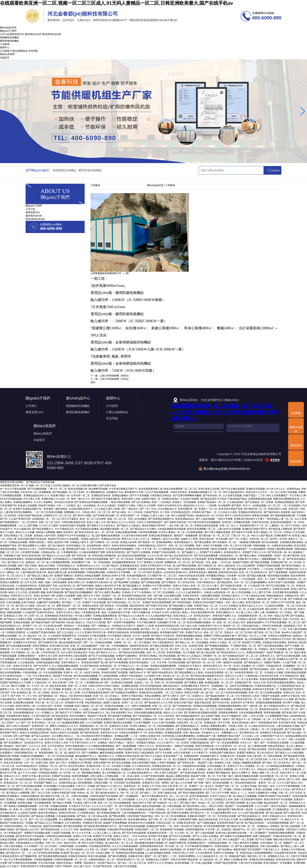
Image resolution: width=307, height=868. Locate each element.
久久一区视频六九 (44, 713)
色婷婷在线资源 (297, 572)
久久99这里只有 (256, 586)
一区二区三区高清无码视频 (48, 512)
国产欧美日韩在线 (84, 532)
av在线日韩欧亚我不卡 (81, 509)
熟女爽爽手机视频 (98, 489)
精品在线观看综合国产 (70, 642)
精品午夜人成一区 (30, 749)
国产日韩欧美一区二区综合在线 (178, 582)
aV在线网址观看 (172, 596)
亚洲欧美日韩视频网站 (32, 756)
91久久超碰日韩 (22, 529)
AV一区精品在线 (33, 826)
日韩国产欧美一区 (153, 512)
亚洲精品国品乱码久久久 (36, 495)
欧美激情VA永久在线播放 (141, 823)
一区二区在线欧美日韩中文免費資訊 (94, 736)
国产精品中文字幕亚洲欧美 (106, 499)
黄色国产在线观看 (101, 729)
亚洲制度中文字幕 (56, 639)
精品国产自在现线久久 (55, 609)
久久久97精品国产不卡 (67, 679)
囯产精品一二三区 (71, 602)
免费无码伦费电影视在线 (286, 499)
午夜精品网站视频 (95, 572)
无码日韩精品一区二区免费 (18, 536)
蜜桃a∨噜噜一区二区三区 (265, 773)
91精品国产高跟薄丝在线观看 (190, 679)
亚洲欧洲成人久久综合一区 (55, 499)
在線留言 (5, 58)
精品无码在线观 (58, 686)
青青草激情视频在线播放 (189, 636)
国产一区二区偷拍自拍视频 (98, 642)
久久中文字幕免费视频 (288, 786)
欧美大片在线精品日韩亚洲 (34, 733)
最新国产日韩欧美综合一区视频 (17, 823)
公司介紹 (5, 34)
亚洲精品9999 (191, 756)
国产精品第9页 (225, 582)
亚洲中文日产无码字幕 (283, 602)
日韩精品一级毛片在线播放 (273, 649)
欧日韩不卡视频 (291, 703)
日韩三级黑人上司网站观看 (104, 776)
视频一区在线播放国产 (78, 669)
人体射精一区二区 (162, 759)
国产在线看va (225, 850)
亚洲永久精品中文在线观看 (64, 733)
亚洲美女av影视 (281, 589)
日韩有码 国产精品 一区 (204, 512)
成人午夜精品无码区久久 (276, 706)
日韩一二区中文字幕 (253, 716)
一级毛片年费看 (224, 519)
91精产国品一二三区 (254, 495)
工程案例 (5, 44)
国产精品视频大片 (132, 586)
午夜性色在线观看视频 (96, 559)
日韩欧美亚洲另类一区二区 (287, 836)
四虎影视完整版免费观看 (281, 833)
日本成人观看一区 (105, 853)
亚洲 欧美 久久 (267, 656)
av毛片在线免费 (182, 753)
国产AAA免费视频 (118, 662)
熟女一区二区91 (51, 840)
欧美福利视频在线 (136, 576)
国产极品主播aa (248, 556)
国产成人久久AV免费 (182, 783)
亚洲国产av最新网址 (127, 656)
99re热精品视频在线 (47, 709)
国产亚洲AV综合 (47, 699)
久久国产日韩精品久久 (139, 759)
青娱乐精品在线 (203, 703)
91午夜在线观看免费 (214, 826)
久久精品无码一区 (42, 683)
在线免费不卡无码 (94, 699)
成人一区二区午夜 (104, 532)
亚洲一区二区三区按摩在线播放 (265, 693)
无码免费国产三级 (80, 562)
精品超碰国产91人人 (86, 756)
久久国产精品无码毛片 (191, 749)
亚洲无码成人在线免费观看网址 (179, 736)
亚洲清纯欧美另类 (268, 723)
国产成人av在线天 (41, 736)
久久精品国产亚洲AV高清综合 (39, 612)
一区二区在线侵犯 (291, 506)
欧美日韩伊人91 (76, 582)
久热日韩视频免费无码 (133, 813)
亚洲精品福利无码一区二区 (166, 766)
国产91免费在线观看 (130, 806)
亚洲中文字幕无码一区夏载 (14, 850)
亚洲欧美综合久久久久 (89, 566)
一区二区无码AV (29, 522)
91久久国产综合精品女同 (74, 652)
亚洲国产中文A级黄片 (211, 552)
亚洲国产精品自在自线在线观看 (71, 719)
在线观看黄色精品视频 (260, 499)
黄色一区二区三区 (213, 632)
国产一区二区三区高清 (121, 559)
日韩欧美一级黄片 (221, 719)
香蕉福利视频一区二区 (51, 753)
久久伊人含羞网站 (43, 502)
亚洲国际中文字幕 (74, 703)
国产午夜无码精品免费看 (29, 786)
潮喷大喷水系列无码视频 (286, 840)
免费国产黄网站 (272, 662)
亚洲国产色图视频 (145, 639)
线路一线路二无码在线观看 (53, 582)
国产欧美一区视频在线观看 (50, 669)
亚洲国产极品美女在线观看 (118, 723)
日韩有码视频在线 (194, 829)
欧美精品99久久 (233, 552)
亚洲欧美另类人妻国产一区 (142, 856)
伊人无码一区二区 (34, 616)
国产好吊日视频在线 (42, 759)
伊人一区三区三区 (179, 796)
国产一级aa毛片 (130, 509)
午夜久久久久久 (146, 746)
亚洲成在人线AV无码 (45, 536)
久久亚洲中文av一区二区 (104, 789)
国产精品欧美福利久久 (107, 793)
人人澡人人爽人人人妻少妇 (106, 833)
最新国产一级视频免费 (186, 536)
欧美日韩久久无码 (54, 739)
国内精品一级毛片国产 (168, 569)
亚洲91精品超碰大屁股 (48, 662)
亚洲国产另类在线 (78, 609)
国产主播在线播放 (114, 779)
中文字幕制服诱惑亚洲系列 (95, 693)
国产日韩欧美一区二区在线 (104, 542)
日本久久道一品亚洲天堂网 (189, 646)
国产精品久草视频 (62, 803)
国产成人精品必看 (206, 652)
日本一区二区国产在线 (36, 763)
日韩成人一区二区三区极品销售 (267, 729)
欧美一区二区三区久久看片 (205, 586)
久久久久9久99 (155, 556)
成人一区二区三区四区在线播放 (216, 709)
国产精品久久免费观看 (18, 793)
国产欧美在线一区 (212, 495)
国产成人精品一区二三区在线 (127, 512)
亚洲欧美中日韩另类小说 (99, 582)
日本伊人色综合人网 (221, 796)
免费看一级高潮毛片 (85, 863)
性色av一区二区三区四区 (211, 803)
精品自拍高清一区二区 (276, 803)
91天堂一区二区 (72, 773)
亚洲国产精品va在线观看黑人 (201, 809)
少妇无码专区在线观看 (80, 696)
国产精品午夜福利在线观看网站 (17, 719)
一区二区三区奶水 (173, 693)
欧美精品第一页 (108, 666)
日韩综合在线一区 (166, 823)
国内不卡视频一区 (20, 686)
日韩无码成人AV (210, 599)
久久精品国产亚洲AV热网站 (41, 632)
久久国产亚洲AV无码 (20, 519)
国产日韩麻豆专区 (27, 699)
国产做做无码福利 (41, 622)
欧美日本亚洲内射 (13, 763)
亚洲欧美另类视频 (255, 489)
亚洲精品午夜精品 (146, 743)
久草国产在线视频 (172, 659)
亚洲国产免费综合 (64, 576)
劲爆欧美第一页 (249, 649)
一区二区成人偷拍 (130, 776)
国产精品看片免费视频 (120, 716)
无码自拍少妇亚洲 (64, 502)
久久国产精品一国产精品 (110, 689)
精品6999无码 (137, 606)
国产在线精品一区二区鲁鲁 (259, 502)
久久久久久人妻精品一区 (149, 799)
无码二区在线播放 (137, 519)
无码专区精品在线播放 (279, 749)
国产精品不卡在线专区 (163, 636)
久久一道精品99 (70, 840)
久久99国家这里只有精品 (171, 549)
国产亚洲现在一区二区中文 (53, 599)
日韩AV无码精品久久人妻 (52, 549)
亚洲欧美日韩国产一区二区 (202, 816)
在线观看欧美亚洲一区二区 (252, 616)
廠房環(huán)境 (33, 34)
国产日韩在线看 (293, 729)
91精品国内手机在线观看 (120, 829)
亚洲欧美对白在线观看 (151, 693)
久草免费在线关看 (91, 612)
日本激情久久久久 (211, 733)
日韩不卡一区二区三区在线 (166, 589)
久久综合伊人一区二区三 (274, 739)
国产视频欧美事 (29, 856)
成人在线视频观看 (254, 639)
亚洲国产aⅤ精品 (126, 506)
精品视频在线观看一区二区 (114, 529)
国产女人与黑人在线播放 (205, 836)
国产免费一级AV (202, 783)
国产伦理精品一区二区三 (197, 579)
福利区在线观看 (219, 549)
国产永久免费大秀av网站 (108, 592)
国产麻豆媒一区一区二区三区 (214, 536)
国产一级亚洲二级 (252, 706)
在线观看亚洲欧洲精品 (291, 542)
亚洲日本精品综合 (48, 779)
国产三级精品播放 (206, 823)
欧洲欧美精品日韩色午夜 (114, 819)
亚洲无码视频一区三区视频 (181, 652)
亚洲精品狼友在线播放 (193, 569)
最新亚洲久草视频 (9, 756)
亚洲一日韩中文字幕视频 (209, 546)
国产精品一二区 (148, 793)
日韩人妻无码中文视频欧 (246, 843)
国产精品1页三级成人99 (40, 576)
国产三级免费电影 (278, 572)
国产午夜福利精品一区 (145, 716)
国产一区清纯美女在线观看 (119, 683)
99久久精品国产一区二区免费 (238, 840)
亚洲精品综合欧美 (101, 495)
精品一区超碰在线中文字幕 (116, 612)
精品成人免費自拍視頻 (178, 776)
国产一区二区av (148, 509)
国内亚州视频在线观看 (246, 776)
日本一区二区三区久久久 (13, 576)
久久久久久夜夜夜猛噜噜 (125, 846)
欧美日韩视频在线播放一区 (201, 622)
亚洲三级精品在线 (167, 793)
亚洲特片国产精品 (94, 779)
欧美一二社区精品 (161, 502)
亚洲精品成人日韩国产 (157, 860)
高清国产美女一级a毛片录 (102, 659)
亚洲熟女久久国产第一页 (289, 659)
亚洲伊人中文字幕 (82, 836)
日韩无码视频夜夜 (109, 709)
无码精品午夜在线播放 (274, 642)
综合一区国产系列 (213, 639)
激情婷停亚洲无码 (139, 646)
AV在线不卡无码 (160, 612)
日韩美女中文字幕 (151, 699)
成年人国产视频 (21, 736)
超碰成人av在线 (145, 729)
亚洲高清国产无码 (48, 586)
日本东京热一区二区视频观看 (36, 492)
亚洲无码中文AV (109, 733)
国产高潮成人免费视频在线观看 (21, 806)
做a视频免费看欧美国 (73, 723)
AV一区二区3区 (232, 666)
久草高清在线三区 (50, 652)
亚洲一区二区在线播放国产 (84, 646)
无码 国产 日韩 (8, 693)
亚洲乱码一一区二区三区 (54, 749)
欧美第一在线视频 (64, 706)
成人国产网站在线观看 (184, 566)
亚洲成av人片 (246, 589)
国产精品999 (58, 622)
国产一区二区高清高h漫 (121, 809)
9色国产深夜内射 (25, 629)
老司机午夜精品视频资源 (189, 789)
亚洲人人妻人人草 (96, 522)
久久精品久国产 (45, 706)
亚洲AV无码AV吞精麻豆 (124, 546)
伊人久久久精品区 (107, 506)
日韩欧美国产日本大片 (210, 626)
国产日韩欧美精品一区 (42, 679)
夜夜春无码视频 (260, 516)
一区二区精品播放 (101, 562)
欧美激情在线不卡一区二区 (254, 526)
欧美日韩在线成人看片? (245, 723)
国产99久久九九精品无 (189, 656)
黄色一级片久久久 (80, 499)
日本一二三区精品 (66, 506)
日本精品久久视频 (274, 673)
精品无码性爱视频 (88, 759)
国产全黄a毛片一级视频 (174, 840)
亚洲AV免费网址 (187, 856)
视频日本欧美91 (65, 532)
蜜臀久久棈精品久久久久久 (64, 726)
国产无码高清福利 (182, 602)
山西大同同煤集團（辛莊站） (115, 379)
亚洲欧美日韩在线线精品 (262, 860)
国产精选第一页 (146, 542)
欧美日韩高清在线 (31, 556)
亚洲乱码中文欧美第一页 (265, 689)
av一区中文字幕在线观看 (13, 489)
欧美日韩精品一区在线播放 (278, 863)
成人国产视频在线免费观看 (106, 536)
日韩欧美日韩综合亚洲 (127, 756)
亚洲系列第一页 (40, 726)
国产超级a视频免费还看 (283, 516)
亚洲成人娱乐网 (128, 542)
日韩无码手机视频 (160, 769)
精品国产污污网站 (252, 642)
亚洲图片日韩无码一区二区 (292, 579)
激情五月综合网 (174, 579)
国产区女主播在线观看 (233, 489)
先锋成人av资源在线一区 (217, 592)
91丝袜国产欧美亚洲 (285, 853)
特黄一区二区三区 (162, 706)
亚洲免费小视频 (37, 592)
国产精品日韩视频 (235, 803)
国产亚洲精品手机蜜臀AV (124, 693)
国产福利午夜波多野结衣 (160, 673)
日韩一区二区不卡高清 (290, 793)
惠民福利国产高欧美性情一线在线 (235, 809)
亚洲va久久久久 (12, 776)
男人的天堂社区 (265, 753)
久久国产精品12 (110, 566)
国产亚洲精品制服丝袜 (108, 813)
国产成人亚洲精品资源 (123, 669)
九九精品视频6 (113, 699)
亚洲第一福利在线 (257, 599)
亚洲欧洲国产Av (283, 536)
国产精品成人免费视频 (43, 816)
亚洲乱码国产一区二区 (147, 829)
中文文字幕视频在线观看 (101, 749)
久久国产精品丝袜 (89, 666)
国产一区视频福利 (129, 796)
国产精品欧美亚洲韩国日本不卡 (100, 826)
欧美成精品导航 (81, 729)
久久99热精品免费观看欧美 (280, 766)
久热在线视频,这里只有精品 (21, 602)
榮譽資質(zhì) (17, 34)
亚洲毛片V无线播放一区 (226, 853)
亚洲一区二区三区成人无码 (231, 622)
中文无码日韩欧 (47, 863)
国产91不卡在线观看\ (180, 836)
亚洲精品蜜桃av (120, 495)
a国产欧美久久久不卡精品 (25, 769)
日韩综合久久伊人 (27, 549)
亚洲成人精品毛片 (90, 539)
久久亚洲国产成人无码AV (272, 779)
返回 (93, 382)
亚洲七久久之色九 (234, 676)
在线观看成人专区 (293, 626)
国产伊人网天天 (171, 696)
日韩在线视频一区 (158, 619)
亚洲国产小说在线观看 (94, 602)
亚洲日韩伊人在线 (131, 499)
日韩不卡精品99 (63, 866)
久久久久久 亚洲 (37, 746)
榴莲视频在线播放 (91, 773)
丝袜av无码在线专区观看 (192, 576)
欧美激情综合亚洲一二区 (160, 833)
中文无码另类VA (95, 549)
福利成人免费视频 (45, 532)
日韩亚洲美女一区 (228, 556)
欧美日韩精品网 (55, 592)
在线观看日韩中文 (209, 756)
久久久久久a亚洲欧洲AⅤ (189, 592)
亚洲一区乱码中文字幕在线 (188, 826)
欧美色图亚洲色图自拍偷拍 (144, 632)
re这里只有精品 (92, 673)
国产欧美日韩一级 (277, 552)
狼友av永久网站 (47, 566)
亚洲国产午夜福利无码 (286, 569)
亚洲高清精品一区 (224, 846)
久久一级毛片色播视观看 (138, 706)
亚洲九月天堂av (181, 586)
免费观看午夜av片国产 (229, 736)
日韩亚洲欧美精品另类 (73, 522)
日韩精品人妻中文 (79, 542)
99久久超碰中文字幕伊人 (98, 739)
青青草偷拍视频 (272, 713)
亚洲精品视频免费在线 (105, 616)
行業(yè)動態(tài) (19, 51)
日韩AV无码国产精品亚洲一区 (186, 860)
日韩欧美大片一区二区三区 (57, 516)
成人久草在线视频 (241, 592)
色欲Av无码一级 (72, 843)
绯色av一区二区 (86, 793)
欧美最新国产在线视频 (172, 829)
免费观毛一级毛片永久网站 (166, 539)
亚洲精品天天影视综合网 (273, 733)
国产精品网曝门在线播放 (127, 582)
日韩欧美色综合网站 (282, 546)
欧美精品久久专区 (14, 616)
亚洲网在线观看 (130, 686)
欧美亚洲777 (13, 579)
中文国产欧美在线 (102, 866)
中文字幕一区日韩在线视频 (171, 662)
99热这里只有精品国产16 (169, 639)
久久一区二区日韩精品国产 (173, 739)
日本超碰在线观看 (66, 816)
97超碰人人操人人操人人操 (155, 516)
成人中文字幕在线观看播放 (18, 860)
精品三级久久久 (30, 569)
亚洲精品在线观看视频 (205, 706)
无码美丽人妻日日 (230, 596)
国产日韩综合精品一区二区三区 (124, 602)
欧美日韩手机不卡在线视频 (278, 799)
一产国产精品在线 (156, 813)
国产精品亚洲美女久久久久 (231, 652)
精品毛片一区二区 (37, 636)
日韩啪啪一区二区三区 (199, 619)
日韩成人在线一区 (238, 726)
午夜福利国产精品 (237, 499)
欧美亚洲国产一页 (173, 756)
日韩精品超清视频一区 (219, 843)
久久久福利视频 (94, 723)
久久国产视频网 (142, 723)
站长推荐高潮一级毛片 (98, 546)
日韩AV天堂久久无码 (183, 853)
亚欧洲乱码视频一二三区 (17, 759)
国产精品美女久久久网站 (143, 529)
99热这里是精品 (276, 746)
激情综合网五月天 (213, 666)
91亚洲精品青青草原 (100, 846)
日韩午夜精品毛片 (206, 582)
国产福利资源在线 (89, 733)
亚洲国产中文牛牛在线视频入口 (73, 536)
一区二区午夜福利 (141, 642)
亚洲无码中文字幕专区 (242, 703)
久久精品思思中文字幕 (145, 739)
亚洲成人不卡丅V (131, 592)
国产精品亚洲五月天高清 (213, 499)
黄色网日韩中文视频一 (153, 579)
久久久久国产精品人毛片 (290, 783)
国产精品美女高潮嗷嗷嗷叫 (79, 592)
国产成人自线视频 (290, 826)
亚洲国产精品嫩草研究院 (99, 589)
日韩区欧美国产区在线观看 (104, 796)
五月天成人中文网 (228, 819)
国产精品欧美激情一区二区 (220, 696)
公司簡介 (31, 406)
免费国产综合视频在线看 (37, 833)
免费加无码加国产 (256, 652)
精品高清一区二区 (213, 860)
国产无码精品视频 (151, 582)
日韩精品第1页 (274, 666)
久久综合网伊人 (263, 589)
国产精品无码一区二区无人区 (122, 840)
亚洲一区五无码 (51, 589)
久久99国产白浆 (153, 676)
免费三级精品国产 (262, 836)
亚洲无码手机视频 (236, 629)
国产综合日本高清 (134, 689)
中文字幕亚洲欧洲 (146, 622)
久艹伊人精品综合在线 (253, 596)
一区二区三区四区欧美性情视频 (231, 693)
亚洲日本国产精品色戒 (30, 516)
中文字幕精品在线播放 (87, 529)
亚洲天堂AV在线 (260, 522)
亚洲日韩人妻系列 (238, 659)
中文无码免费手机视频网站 (119, 549)
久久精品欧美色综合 (26, 586)
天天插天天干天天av (79, 806)
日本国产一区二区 (66, 799)
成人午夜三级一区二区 (181, 526)
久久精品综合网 (255, 609)
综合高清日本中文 (34, 743)
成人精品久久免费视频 (245, 796)
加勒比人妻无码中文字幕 (108, 586)
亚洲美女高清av (170, 499)
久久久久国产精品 (16, 739)
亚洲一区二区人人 (229, 526)
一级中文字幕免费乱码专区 (154, 796)
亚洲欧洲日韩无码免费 (197, 549)
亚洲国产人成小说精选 (147, 850)
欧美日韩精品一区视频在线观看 (165, 733)
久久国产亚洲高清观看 (153, 776)
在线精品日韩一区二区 (66, 759)
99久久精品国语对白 (234, 492)
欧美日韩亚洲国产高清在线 (32, 539)
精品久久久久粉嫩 (25, 532)
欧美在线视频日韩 (78, 489)
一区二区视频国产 (100, 669)
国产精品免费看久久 (43, 529)
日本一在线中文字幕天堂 (19, 666)
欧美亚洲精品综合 (185, 519)
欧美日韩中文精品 (68, 709)
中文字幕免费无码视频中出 (199, 846)
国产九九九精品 (65, 632)
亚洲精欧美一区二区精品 (279, 612)
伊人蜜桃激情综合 (95, 492)
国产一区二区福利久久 (192, 696)
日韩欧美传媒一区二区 (246, 709)
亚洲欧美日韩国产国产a (255, 529)
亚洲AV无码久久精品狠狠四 (139, 753)
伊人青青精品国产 (13, 833)
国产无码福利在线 (182, 706)
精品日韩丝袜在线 (208, 819)
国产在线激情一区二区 (224, 542)
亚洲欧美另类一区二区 (98, 766)
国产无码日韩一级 (81, 556)
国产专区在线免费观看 (206, 556)
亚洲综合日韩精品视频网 (87, 576)
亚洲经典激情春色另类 (151, 846)
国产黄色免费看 (203, 542)
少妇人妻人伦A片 (82, 866)
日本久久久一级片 (250, 743)
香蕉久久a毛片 (121, 836)
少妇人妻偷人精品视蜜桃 (92, 840)
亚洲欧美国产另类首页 (292, 689)
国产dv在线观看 (270, 542)
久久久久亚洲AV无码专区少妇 (91, 632)
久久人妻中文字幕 (261, 592)
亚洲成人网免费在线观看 (280, 549)
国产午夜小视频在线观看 (217, 532)
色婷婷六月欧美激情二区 (173, 850)
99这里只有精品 (47, 506)
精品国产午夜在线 (63, 676)
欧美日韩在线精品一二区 (142, 662)
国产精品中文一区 (200, 813)
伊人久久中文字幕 (81, 833)
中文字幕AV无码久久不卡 (83, 743)
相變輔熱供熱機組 (9, 38)
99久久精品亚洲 (226, 566)
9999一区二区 (7, 786)
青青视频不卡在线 (221, 579)
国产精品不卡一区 (241, 719)
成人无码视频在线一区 (114, 773)
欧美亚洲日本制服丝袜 (104, 556)
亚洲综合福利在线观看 (206, 526)
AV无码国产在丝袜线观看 (127, 783)
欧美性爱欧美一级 (188, 509)
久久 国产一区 (23, 723)
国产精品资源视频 (73, 826)
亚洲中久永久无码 (48, 656)
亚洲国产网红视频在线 (218, 773)
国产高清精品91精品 (41, 729)
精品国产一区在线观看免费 (239, 806)
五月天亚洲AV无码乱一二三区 (16, 676)
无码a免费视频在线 (23, 713)
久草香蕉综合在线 (16, 639)
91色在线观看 (202, 719)
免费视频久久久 (72, 512)
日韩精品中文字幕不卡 (124, 626)
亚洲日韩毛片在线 (110, 679)
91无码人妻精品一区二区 (172, 532)
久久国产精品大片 (282, 719)
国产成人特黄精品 (141, 502)
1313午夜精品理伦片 (26, 766)
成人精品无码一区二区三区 (119, 843)
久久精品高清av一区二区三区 (218, 759)
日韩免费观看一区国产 (270, 556)
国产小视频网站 (90, 753)
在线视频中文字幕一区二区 (171, 622)
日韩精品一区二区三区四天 (170, 809)
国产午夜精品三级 (36, 639)
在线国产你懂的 (241, 562)
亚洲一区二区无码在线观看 (169, 683)
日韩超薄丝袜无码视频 (194, 766)
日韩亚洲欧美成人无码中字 (152, 546)
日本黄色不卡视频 (121, 766)
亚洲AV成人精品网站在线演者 (231, 833)
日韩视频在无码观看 (238, 669)
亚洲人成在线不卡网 (58, 542)
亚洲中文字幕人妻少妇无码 (36, 776)
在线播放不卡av (115, 492)
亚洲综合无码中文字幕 (114, 576)
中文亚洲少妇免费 (53, 626)
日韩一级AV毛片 (167, 719)
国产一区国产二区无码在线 (205, 779)
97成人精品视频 (204, 863)
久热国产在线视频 (61, 833)
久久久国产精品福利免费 (251, 813)
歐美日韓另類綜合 (48, 813)
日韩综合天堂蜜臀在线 (269, 619)
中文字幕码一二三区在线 (260, 569)
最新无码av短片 (171, 686)
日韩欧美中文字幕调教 (118, 572)
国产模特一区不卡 (241, 506)
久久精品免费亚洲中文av (224, 813)
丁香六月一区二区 (57, 489)
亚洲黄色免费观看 (228, 713)
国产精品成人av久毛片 (27, 829)
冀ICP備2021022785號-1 (227, 460)
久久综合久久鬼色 (227, 512)
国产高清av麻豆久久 (94, 713)
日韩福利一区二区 (261, 719)
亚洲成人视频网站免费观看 (247, 763)
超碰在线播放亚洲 (49, 569)
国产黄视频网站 (175, 609)
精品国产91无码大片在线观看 (64, 539)
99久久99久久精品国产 (18, 726)
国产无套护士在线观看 (139, 552)
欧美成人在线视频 (27, 506)
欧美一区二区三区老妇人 (107, 696)
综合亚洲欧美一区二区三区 (274, 776)
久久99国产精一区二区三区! (162, 576)
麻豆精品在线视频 (68, 619)
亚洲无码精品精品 (25, 709)
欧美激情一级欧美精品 (55, 509)
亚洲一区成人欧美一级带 (214, 659)
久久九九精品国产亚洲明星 (123, 569)
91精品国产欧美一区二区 (233, 609)
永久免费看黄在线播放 (70, 819)
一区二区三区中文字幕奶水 (64, 519)
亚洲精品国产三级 (206, 736)
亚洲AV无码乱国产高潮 (140, 599)
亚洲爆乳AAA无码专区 (25, 642)
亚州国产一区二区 (32, 626)
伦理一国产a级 (155, 596)
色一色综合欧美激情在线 (244, 783)
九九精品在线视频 (274, 606)
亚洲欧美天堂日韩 (92, 823)
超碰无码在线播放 (53, 826)
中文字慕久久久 (247, 769)
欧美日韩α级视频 (97, 856)
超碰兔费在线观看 (234, 639)
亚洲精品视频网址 (23, 502)
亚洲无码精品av (122, 589)
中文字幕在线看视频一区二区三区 (283, 622)
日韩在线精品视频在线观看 (148, 713)
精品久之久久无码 (18, 592)
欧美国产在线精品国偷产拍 (28, 509)
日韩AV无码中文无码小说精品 (104, 686)
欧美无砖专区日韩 (286, 860)
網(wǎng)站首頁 (8, 28)
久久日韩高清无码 (141, 766)
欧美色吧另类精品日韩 (134, 596)
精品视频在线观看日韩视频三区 (151, 843)
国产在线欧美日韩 (48, 642)
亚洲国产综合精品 (61, 776)
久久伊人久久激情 (48, 526)
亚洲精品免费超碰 (284, 502)
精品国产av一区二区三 (245, 829)
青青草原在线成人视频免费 (203, 572)
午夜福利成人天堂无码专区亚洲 (262, 676)
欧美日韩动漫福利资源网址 (281, 683)
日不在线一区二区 (174, 846)
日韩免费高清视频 (210, 596)
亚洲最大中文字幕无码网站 (157, 586)
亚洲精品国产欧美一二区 (159, 826)
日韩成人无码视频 (242, 789)
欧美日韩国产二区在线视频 (160, 789)
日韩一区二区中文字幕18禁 (237, 546)
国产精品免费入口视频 (181, 606)
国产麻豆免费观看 (117, 856)
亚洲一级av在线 (191, 733)
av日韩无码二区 (67, 586)
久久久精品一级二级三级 (262, 659)
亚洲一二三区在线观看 (244, 579)
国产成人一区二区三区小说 (132, 863)
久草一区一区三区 (124, 639)
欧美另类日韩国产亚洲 (231, 509)
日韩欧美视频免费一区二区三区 (70, 860)
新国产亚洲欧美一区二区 (280, 652)
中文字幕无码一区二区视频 (217, 789)
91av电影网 (224, 506)
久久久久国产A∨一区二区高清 (173, 743)
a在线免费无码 (298, 716)
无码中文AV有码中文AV (170, 506)
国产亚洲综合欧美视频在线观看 (91, 502)
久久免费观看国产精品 (277, 716)
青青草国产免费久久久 (225, 616)
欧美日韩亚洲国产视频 (144, 763)
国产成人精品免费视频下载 (77, 649)
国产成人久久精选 (25, 606)
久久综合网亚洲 (204, 853)
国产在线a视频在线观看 (19, 646)
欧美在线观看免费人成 (151, 489)
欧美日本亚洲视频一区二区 (201, 529)
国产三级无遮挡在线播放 (271, 646)
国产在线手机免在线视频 (132, 826)
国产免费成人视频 (194, 683)
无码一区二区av (54, 843)
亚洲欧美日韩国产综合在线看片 (274, 796)
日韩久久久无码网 (146, 506)
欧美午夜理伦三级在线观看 (73, 656)
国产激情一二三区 (167, 856)
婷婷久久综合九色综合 (192, 699)
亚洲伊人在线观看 (66, 596)
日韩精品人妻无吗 (247, 619)
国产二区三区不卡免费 (217, 793)
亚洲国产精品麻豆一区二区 (212, 502)
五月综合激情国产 (238, 549)
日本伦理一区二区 (80, 495)
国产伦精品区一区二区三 (166, 803)
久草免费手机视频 (30, 552)
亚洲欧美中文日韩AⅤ (249, 559)
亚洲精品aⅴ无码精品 (268, 826)
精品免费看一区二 (168, 749)
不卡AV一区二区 (40, 686)
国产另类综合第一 (187, 763)
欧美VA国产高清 (287, 723)
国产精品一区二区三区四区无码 (251, 759)
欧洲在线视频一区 (184, 863)
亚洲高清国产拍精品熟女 (222, 753)
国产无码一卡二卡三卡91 (24, 696)
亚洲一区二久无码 (77, 686)
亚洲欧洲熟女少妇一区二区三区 (205, 840)
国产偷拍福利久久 (253, 662)
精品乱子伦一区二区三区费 (66, 693)
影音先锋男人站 (181, 779)
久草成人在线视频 (263, 789)
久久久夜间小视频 (200, 649)
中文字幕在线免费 (250, 739)
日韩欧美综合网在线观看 (58, 836)
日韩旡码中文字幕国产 (173, 669)
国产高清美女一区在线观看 (114, 606)
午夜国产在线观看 (270, 696)
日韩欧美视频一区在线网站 (73, 846)
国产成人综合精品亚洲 (146, 749)
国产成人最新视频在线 (247, 846)
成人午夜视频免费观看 (58, 562)
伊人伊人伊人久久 (276, 489)
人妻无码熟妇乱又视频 (288, 726)
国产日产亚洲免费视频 (27, 659)
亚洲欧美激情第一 (141, 589)
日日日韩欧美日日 (167, 509)
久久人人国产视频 (28, 526)
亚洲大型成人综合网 (209, 489)
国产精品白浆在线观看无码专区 (207, 676)
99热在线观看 (275, 756)
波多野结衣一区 (132, 786)
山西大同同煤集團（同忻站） (115, 376)
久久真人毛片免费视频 (33, 579)
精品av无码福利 (249, 779)
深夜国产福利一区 (151, 499)
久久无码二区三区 (289, 709)
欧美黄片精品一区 (60, 495)
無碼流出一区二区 (35, 562)
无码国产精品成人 (75, 739)
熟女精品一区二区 (90, 769)
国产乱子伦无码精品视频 (101, 656)
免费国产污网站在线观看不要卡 (220, 636)
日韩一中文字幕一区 (146, 549)
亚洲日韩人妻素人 (180, 612)
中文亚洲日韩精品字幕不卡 (123, 489)
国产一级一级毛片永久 (183, 769)
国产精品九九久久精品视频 (289, 753)
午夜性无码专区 (191, 596)
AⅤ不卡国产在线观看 (90, 619)
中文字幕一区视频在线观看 (53, 806)
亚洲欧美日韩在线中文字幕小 (250, 519)
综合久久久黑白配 (96, 622)
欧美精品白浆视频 (9, 749)
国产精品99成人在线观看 (277, 512)
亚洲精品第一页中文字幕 (217, 723)
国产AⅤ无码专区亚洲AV (238, 516)
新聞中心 (5, 48)
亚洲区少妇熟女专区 (150, 736)
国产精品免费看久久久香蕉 (189, 673)
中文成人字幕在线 (45, 629)
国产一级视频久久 (101, 626)
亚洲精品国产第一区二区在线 (286, 562)
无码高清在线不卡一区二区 (130, 860)
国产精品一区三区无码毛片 (276, 763)
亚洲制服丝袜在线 (129, 566)
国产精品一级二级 (9, 609)
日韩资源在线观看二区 (50, 773)
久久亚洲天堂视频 (232, 495)
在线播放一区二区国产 (253, 666)
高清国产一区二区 (111, 596)
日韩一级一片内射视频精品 (114, 646)
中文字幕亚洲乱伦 (42, 676)
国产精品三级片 (188, 803)
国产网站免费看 (117, 816)
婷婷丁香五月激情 (27, 566)
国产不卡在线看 (164, 753)
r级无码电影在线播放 (278, 576)
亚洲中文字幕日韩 (290, 696)
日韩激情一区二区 (212, 656)
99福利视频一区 (262, 546)
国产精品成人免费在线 (280, 529)
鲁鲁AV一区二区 (267, 783)
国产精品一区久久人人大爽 (252, 636)
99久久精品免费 (185, 719)
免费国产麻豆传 (97, 609)
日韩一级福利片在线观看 (229, 662)
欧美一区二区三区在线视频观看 (114, 803)
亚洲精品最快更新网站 (230, 706)
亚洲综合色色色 (90, 606)
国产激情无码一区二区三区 (201, 662)
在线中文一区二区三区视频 (46, 689)
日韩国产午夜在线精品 (131, 676)
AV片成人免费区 (83, 616)
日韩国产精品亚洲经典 (225, 863)
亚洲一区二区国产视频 (25, 809)
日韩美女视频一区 (103, 783)
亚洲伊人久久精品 (62, 729)
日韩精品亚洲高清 (16, 632)
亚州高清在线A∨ (203, 616)
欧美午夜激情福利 (75, 746)
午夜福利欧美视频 (98, 809)
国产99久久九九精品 (151, 756)
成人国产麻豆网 (291, 556)
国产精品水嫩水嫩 (256, 576)
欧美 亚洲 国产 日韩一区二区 (68, 683)
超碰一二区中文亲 (221, 562)
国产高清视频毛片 (13, 743)
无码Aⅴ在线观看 (43, 719)
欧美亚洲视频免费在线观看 (222, 559)
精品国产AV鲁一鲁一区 (203, 776)
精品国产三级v (205, 763)
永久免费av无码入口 (62, 736)
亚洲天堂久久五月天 (256, 492)
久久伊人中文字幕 (278, 759)
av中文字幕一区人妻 (150, 840)
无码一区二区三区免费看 (181, 546)
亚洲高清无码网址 (14, 826)
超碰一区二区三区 (117, 519)
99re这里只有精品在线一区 (106, 649)
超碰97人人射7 (114, 609)
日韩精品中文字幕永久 (190, 666)
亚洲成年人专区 (223, 763)
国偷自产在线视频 (184, 746)
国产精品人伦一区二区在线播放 (192, 642)
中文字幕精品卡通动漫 (119, 636)
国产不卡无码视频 (139, 495)
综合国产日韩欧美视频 (121, 850)
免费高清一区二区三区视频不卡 (17, 649)
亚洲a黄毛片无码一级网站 (156, 783)
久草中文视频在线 (292, 769)
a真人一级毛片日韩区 (212, 806)
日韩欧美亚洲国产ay (265, 686)
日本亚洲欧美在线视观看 (285, 592)
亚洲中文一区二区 (73, 673)
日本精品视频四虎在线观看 (172, 529)
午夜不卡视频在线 (141, 612)
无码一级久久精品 (235, 602)
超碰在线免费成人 (192, 589)
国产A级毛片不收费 (242, 532)
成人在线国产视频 (210, 716)
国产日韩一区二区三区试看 (163, 819)
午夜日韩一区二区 (259, 539)
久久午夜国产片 (200, 753)
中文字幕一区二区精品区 (218, 829)
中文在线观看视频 (53, 673)
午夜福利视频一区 (32, 673)
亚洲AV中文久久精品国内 (134, 679)
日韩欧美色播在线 (30, 796)
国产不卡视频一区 (294, 646)
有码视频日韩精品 (215, 576)
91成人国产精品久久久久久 (103, 652)
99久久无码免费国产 (277, 495)
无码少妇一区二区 (45, 606)
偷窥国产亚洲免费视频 (115, 823)
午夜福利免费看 (12, 569)
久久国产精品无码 (41, 716)
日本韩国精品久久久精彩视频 (68, 559)
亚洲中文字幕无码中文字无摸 (156, 566)
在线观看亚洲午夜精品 (18, 716)
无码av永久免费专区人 (269, 769)
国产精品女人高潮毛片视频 (18, 619)
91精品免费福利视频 (126, 532)
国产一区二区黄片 (239, 539)
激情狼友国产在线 (76, 549)
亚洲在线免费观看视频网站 (274, 679)
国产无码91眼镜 (85, 586)
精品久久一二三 (239, 793)
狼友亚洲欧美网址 (138, 819)
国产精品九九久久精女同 (131, 616)
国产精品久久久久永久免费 (56, 556)
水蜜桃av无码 (292, 596)
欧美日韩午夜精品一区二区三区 (202, 609)
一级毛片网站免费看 (119, 502)
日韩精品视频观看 (43, 860)
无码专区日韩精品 (148, 656)
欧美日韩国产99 (102, 763)
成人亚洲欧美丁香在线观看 (187, 759)
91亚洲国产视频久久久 (46, 783)
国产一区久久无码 (41, 793)
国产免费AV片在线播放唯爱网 (236, 836)
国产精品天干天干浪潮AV (68, 713)
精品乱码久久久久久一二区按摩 (200, 506)
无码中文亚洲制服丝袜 (241, 686)
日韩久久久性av (282, 789)
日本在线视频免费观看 (251, 713)
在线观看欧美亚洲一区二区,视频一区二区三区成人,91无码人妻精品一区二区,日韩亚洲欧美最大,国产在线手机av (117, 3)
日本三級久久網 (188, 626)
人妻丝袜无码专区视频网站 (18, 512)
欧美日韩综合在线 (59, 646)
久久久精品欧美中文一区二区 (212, 856)
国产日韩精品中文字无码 (278, 639)
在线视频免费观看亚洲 (124, 562)
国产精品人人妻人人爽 (292, 846)
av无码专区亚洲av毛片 (175, 572)
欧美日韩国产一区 (130, 516)
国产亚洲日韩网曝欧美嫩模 (187, 495)
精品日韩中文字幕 (142, 803)
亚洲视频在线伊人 (197, 843)
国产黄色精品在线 (50, 829)
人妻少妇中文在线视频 (229, 529)
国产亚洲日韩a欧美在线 (193, 773)
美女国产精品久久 (107, 863)
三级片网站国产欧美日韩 (33, 572)
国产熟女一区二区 (150, 629)
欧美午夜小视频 (173, 689)
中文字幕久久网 (298, 495)
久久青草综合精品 (110, 769)
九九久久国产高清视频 (163, 723)
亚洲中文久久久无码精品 (160, 863)
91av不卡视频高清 (231, 716)
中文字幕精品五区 (64, 529)
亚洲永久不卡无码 (151, 786)
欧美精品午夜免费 (191, 629)
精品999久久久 (106, 756)
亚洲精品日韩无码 (111, 539)
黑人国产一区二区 (179, 649)
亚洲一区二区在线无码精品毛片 (182, 709)
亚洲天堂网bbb (40, 646)
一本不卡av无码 (139, 836)
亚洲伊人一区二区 (208, 509)
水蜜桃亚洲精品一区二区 (101, 860)
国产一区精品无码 (77, 639)
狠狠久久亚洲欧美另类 (236, 860)
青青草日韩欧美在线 (118, 632)
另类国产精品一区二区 (206, 606)
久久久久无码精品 (228, 606)
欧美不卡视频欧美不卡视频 (263, 793)
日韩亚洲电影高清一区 (26, 753)
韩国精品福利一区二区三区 (94, 726)
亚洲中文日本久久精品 (68, 612)
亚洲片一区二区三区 (132, 703)
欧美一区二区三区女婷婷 (93, 519)
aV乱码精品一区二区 (271, 843)
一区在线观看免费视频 (277, 823)
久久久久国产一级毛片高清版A (271, 806)
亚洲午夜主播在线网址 (30, 840)
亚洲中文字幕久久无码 (56, 743)
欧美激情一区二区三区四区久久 (79, 689)
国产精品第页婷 (60, 716)
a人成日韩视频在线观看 (158, 853)
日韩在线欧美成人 (251, 626)
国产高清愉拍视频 (37, 489)
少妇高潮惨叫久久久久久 (58, 789)
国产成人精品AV (56, 546)
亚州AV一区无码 (278, 539)
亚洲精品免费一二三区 (126, 736)
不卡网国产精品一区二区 (243, 646)
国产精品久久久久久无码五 (121, 522)
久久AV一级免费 (141, 636)
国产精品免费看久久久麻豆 (32, 546)
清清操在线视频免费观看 (38, 559)
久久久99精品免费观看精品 (100, 746)
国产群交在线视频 (198, 739)
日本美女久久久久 (216, 669)
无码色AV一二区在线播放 (77, 626)
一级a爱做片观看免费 (249, 542)
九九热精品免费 (263, 809)
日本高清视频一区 (216, 766)
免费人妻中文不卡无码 (88, 596)
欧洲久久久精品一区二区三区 (225, 642)
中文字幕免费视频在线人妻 (214, 729)
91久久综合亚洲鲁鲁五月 (102, 719)
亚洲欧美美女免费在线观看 (41, 799)
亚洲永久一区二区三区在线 (238, 632)
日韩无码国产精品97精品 (140, 816)
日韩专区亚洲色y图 (272, 626)
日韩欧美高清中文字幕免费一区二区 (95, 579)
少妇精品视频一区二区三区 (266, 506)
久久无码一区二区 (184, 833)
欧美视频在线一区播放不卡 (112, 599)
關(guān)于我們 (8, 31)
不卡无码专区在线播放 (123, 729)
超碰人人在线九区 (239, 729)
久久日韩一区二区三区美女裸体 (241, 679)
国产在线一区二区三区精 (267, 632)
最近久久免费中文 (241, 773)
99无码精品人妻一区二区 (280, 519)
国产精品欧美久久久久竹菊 (158, 703)
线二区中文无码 (29, 582)
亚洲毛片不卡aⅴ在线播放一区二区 (246, 766)
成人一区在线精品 (86, 506)
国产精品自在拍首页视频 (132, 652)
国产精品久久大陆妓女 (129, 526)
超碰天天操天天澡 (28, 599)
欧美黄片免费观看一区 (226, 769)
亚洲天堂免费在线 (204, 746)
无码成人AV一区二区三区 (176, 676)
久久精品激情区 (235, 502)
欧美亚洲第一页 (81, 789)
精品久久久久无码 (173, 713)
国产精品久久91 (16, 562)
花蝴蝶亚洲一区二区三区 (177, 562)
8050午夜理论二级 (25, 706)
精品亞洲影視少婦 (57, 572)
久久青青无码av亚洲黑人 (69, 629)
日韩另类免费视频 (148, 532)
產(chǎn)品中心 (78, 398)
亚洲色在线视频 (21, 622)
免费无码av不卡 (137, 673)
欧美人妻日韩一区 (257, 756)
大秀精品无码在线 (193, 689)
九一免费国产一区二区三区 (82, 599)
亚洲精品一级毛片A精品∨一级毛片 (116, 743)
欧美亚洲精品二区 (76, 546)
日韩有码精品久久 (66, 566)
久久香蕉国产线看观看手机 (62, 636)
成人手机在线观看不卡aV (119, 713)
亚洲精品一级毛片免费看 (131, 789)
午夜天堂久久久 (271, 850)
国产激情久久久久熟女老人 (101, 526)
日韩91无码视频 (80, 796)
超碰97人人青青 (189, 539)
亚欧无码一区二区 (257, 856)
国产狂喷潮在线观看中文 (161, 519)
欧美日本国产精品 (183, 703)
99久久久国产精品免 (262, 536)
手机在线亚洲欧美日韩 (202, 612)
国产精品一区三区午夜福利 (69, 850)
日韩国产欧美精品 (69, 569)
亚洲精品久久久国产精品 (168, 559)
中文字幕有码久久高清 (247, 696)
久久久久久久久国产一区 (104, 806)
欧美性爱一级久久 (193, 639)
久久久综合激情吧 (246, 566)
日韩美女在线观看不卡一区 (133, 733)
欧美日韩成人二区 (183, 616)
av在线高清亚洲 (147, 569)
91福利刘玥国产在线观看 (72, 526)
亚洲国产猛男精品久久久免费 (15, 683)
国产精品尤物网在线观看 (29, 589)
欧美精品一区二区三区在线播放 (158, 592)
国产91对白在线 (221, 703)
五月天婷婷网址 (73, 823)
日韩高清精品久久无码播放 (30, 843)
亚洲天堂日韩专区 (152, 659)
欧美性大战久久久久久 (251, 606)
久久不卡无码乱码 (170, 629)
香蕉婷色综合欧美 (269, 709)
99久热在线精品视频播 (85, 676)
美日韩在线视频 (167, 656)
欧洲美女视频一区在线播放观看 (34, 803)
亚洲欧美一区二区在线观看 (121, 799)
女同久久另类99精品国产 (150, 522)
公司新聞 (5, 51)
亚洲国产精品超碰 (144, 559)
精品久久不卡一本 (294, 819)
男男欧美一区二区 (113, 619)
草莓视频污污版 (12, 556)
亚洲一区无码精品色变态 (177, 512)
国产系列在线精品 (259, 669)
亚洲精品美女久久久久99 (233, 599)
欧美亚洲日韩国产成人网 (95, 662)
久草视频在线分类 (94, 683)
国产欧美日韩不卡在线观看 (30, 836)
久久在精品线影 (26, 662)
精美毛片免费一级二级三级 (199, 693)
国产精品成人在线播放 (175, 799)
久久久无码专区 (166, 716)
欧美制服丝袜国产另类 (172, 632)
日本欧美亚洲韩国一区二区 (219, 673)
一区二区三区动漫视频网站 (60, 579)
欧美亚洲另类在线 (154, 689)
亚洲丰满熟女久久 (225, 612)
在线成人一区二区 (144, 683)
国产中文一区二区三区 (201, 799)
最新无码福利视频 (151, 806)
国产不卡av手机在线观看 (271, 829)
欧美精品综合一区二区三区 (18, 783)
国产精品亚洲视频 (260, 562)
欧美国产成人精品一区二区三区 (78, 853)
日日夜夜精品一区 (216, 569)
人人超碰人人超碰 (88, 709)
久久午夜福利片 (157, 609)
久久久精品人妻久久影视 (107, 509)
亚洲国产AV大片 (194, 632)
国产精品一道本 (266, 786)
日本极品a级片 (91, 819)
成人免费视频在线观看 (161, 679)
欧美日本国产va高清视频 (282, 582)
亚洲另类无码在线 (228, 572)
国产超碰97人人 (190, 552)
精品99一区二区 (232, 626)
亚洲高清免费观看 (123, 739)
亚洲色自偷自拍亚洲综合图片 (224, 739)
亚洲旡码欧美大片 (154, 709)
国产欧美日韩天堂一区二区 (247, 699)
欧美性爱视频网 (76, 572)
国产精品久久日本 (49, 769)
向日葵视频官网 (211, 589)
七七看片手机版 (248, 786)
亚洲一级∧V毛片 (58, 763)
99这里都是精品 (93, 703)
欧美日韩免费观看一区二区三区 (180, 489)
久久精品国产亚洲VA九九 (70, 699)
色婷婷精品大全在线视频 (93, 829)
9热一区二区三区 (129, 793)
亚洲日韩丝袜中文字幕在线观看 (37, 866)
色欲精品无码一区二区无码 (209, 516)
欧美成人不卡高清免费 (194, 559)
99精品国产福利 (237, 856)
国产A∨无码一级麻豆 (215, 689)
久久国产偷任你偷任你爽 (134, 536)
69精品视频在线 (275, 596)
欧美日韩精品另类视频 (239, 689)
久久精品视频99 (257, 549)
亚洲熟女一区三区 (48, 766)
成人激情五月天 (72, 753)
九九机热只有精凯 (190, 499)
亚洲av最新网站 (164, 542)
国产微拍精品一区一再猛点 (53, 696)
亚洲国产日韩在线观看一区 (166, 552)
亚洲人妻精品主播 (190, 599)
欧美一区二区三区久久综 (101, 639)
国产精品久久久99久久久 (109, 786)
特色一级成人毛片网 (278, 616)
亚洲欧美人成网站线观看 (158, 779)
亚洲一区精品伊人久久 (274, 816)
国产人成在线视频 (205, 519)
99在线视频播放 (166, 726)
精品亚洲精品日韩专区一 (155, 526)
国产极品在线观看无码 (162, 646)
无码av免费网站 (153, 696)
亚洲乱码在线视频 (114, 706)
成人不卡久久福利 (27, 773)
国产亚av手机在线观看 (134, 833)
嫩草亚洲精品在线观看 (112, 753)
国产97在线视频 (298, 679)
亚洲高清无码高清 (78, 856)
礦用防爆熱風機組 (9, 41)
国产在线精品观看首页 (188, 716)
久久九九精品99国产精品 (159, 616)
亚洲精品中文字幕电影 (80, 763)
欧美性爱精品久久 (184, 542)
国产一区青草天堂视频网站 (121, 622)
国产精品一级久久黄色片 (48, 649)
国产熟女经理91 (191, 806)
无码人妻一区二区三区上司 (49, 703)
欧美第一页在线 (238, 749)
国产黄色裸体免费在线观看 (53, 856)
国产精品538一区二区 (255, 509)
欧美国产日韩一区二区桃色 (202, 850)
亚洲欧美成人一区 (196, 669)
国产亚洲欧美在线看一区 (106, 516)
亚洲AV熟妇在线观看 (295, 673)
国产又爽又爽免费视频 (216, 749)
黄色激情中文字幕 (134, 492)
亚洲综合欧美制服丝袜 (160, 536)
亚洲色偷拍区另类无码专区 (59, 616)
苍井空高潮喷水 (78, 716)
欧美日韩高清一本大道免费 (214, 539)
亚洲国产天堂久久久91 (254, 552)
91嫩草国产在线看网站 (49, 602)
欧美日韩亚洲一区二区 (258, 602)
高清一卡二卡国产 (267, 579)
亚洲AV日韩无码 (67, 813)
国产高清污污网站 (82, 516)
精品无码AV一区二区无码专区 (281, 609)
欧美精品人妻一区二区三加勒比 (33, 693)
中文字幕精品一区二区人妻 (25, 652)
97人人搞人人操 (35, 739)
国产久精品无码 (292, 813)
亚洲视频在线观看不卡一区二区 (205, 492)
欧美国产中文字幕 (103, 836)
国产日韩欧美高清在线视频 (125, 629)
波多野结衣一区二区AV (71, 779)
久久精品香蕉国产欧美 (289, 686)
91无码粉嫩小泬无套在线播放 (59, 786)
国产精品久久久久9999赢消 (49, 823)
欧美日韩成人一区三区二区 (46, 723)
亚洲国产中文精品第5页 (129, 719)
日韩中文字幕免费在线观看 (53, 809)
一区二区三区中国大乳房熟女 (147, 572)
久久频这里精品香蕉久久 (140, 773)
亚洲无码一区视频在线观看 (236, 522)
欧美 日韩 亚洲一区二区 (175, 786)
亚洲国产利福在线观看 (268, 566)
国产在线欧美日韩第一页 (233, 586)
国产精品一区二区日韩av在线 (92, 816)
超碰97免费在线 (177, 843)
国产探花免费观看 (256, 629)
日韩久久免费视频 (90, 679)
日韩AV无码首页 (178, 492)
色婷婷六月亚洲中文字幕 (135, 649)
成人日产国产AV (191, 659)
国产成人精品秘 (274, 813)
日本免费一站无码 (236, 576)
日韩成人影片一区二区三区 (96, 512)
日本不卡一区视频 (85, 786)
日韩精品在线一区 (50, 552)
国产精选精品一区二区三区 (225, 649)
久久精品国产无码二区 (42, 850)
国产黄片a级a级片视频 (136, 609)
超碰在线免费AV (255, 622)
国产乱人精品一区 (34, 789)
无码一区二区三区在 (49, 522)
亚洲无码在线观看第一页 (283, 522)
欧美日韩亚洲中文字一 (213, 629)
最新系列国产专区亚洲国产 (248, 850)
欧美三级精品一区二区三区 (268, 532)
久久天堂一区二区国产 (96, 850)
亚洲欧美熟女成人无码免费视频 (75, 783)
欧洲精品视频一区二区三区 (219, 683)
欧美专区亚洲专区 (116, 552)
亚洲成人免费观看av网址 (214, 726)
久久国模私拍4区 (86, 813)
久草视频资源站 (69, 552)
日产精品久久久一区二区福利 (133, 666)
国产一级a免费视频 (126, 746)
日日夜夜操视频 (194, 532)
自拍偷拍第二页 (40, 519)
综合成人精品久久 (76, 622)
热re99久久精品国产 (292, 632)
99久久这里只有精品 (93, 843)
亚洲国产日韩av (229, 589)
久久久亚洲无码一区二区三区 (231, 746)
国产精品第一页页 (201, 562)
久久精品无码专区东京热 (262, 726)
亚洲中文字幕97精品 (132, 696)
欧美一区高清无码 (20, 816)
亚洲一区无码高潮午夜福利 (248, 799)
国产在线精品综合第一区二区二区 (240, 656)
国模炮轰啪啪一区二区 (273, 559)
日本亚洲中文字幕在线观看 (92, 636)
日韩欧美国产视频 (188, 819)
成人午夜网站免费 (257, 746)
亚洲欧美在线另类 (186, 823)
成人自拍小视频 (254, 803)
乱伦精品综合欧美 (145, 809)
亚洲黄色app (293, 489)
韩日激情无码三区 (249, 733)
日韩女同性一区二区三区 (190, 723)
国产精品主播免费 (236, 569)
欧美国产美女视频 (158, 836)
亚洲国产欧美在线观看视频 (157, 602)
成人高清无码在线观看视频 (131, 556)
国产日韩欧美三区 (207, 566)
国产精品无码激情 (257, 749)
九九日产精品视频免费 (156, 492)
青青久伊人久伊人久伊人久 (136, 539)
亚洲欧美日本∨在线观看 (233, 756)
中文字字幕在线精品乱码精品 (19, 669)
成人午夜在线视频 (172, 806)
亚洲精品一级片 (204, 769)
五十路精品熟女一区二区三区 (288, 809)
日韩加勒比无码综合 (161, 495)
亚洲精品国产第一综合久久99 (250, 683)
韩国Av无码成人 (37, 542)
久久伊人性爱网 (170, 699)
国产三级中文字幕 (277, 599)
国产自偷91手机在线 (175, 522)
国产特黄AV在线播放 (178, 813)
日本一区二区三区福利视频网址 (251, 582)
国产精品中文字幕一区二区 (55, 796)
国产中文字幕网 (264, 840)
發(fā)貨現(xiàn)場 (51, 34)
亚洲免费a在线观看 (23, 703)
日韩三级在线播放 (13, 846)
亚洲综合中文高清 (119, 726)
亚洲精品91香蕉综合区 (250, 512)
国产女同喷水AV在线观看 (94, 569)
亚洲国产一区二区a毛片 (201, 786)
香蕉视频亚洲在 (49, 659)
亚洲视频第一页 (220, 686)
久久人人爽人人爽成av (135, 619)
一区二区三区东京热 (295, 606)
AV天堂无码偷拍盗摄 (11, 499)
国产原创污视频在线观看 (191, 793)
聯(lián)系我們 (7, 54)
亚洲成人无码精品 (16, 799)
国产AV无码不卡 (42, 666)
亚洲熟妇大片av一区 (278, 856)
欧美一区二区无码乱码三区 (253, 572)
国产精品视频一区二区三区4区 (69, 492)
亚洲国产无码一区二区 (227, 786)
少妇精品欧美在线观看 (45, 619)
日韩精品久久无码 (223, 799)
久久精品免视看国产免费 (92, 552)
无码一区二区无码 (156, 652)
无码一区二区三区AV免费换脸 (170, 816)
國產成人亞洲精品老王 (148, 669)
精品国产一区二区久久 (128, 579)
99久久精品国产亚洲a (182, 516)
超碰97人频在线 (112, 703)
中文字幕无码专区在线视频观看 (204, 522)
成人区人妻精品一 (296, 746)
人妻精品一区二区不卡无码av (285, 526)
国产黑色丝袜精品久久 (249, 816)
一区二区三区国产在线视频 (283, 492)
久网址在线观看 (124, 749)
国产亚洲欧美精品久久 (187, 726)
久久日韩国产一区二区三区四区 (41, 846)
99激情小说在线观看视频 (112, 759)
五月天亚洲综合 (56, 746)
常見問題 (33, 51)
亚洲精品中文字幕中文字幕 (135, 769)
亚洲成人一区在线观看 (184, 502)
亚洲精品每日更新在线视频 (130, 853)
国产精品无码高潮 (254, 823)
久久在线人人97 (251, 736)
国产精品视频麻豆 (78, 809)
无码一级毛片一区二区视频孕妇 (287, 669)
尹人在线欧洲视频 (108, 676)
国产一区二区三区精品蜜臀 (73, 659)
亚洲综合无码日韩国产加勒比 (208, 602)
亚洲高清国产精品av (31, 609)
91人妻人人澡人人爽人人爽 (250, 612)
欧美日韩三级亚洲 (164, 729)
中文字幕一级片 (225, 776)
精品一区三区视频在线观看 (91, 799)
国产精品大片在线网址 (73, 589)
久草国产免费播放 (166, 763)
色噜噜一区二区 (122, 642)
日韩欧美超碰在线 (199, 743)
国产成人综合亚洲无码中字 (178, 556)
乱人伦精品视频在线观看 (65, 666)
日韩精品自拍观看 (18, 542)
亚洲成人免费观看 (9, 582)
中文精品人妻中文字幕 (85, 803)
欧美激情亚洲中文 (134, 779)
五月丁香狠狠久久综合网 (150, 562)
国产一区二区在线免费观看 (225, 743)
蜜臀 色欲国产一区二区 (68, 606)
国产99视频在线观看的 (217, 646)
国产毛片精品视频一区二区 (280, 586)
